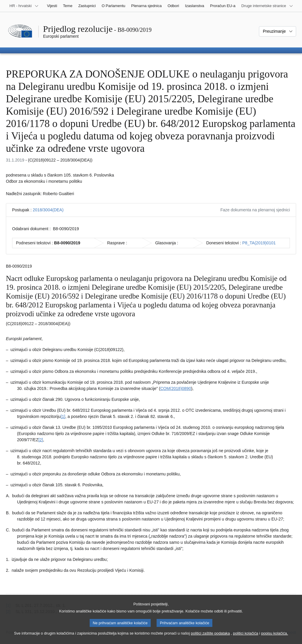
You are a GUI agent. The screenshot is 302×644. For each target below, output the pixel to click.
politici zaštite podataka (210, 638)
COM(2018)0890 (175, 388)
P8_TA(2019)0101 (259, 243)
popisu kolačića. (274, 638)
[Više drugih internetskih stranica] (267, 6)
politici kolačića (246, 638)
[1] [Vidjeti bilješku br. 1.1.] (63, 416)
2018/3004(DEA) (48, 210)
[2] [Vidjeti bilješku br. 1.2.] (41, 440)
